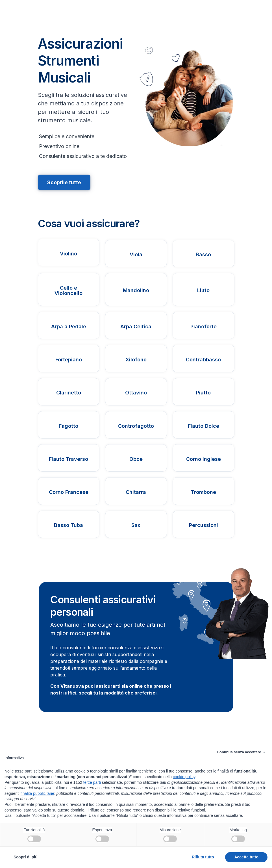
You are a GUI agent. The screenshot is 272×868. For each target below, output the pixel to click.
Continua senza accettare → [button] (241, 752)
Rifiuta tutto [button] (203, 857)
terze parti (92, 782)
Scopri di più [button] (26, 857)
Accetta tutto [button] (246, 857)
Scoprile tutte (64, 182)
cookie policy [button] (184, 777)
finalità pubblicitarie (37, 793)
